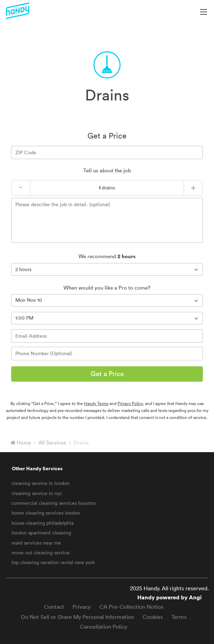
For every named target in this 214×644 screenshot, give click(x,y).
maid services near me (36, 543)
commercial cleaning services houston (54, 503)
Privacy (82, 607)
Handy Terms (96, 403)
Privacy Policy (130, 403)
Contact (54, 607)
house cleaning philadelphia (43, 523)
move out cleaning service (41, 553)
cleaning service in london (41, 483)
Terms (179, 617)
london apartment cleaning (41, 533)
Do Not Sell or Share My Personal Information (78, 617)
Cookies (153, 617)
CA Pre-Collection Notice (131, 607)
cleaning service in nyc (37, 493)
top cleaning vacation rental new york (53, 562)
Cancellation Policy (104, 627)
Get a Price (107, 374)
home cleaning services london (46, 513)
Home (24, 443)
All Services (52, 443)
